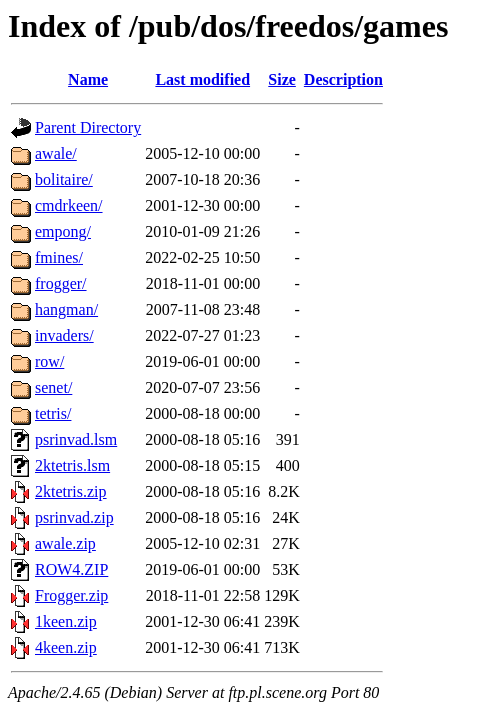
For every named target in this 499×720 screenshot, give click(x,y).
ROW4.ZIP (71, 569)
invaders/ (64, 335)
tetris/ (53, 413)
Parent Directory (88, 127)
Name (88, 79)
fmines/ (59, 257)
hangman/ (66, 309)
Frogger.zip (71, 595)
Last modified (202, 79)
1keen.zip (66, 621)
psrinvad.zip (74, 517)
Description (343, 79)
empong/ (63, 231)
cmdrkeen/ (69, 205)
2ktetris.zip (71, 491)
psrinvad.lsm (76, 439)
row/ (49, 361)
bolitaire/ (64, 179)
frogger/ (61, 283)
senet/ (53, 387)
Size (282, 79)
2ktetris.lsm (72, 465)
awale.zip (65, 543)
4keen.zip (66, 647)
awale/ (56, 153)
